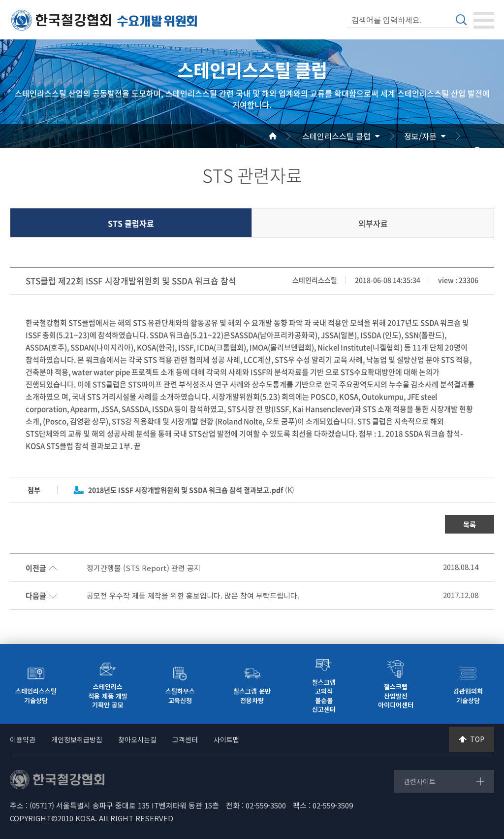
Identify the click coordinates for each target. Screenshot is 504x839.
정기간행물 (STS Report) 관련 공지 (144, 568)
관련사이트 (420, 781)
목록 (470, 524)
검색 (461, 20)
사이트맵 (226, 739)
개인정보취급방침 (77, 739)
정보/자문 (420, 136)
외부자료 (373, 223)
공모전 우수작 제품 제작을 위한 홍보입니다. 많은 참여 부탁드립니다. (193, 596)
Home (284, 136)
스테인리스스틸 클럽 (336, 136)
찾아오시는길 (137, 739)
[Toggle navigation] (484, 20)
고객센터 (185, 739)
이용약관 (23, 739)
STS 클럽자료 (131, 223)
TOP (477, 739)
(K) (191, 490)
